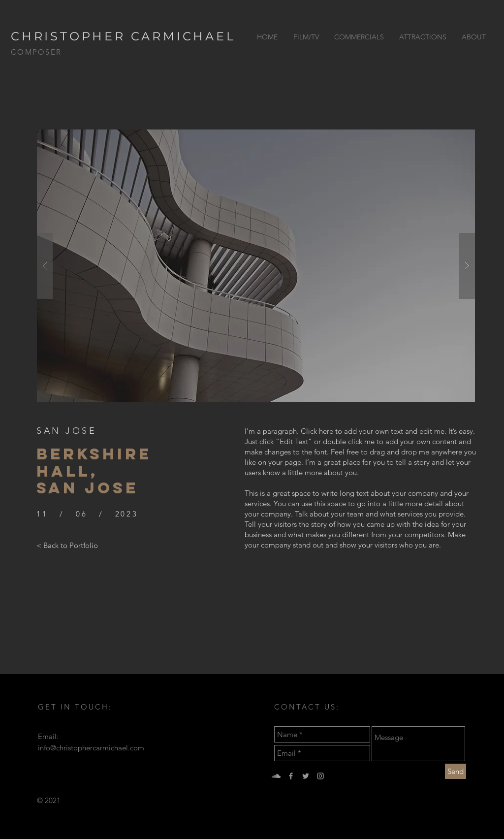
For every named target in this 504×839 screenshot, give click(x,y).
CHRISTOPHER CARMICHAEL (123, 36)
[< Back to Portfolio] (67, 545)
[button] (256, 266)
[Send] (456, 771)
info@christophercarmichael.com (91, 748)
